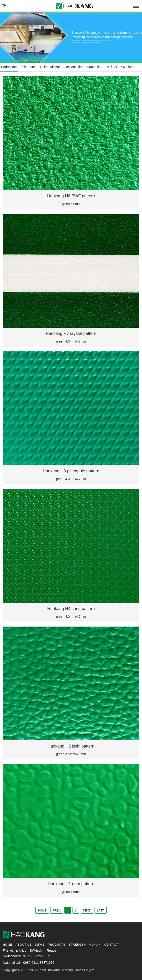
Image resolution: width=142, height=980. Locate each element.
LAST (101, 911)
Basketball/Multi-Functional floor (62, 67)
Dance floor (95, 67)
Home (7, 945)
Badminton (9, 67)
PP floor (112, 67)
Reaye (51, 951)
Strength (77, 945)
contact (112, 945)
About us (24, 945)
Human (95, 945)
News (40, 945)
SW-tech (36, 951)
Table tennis (28, 67)
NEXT (87, 911)
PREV (57, 911)
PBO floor (127, 67)
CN (4, 5)
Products (56, 945)
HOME (42, 911)
